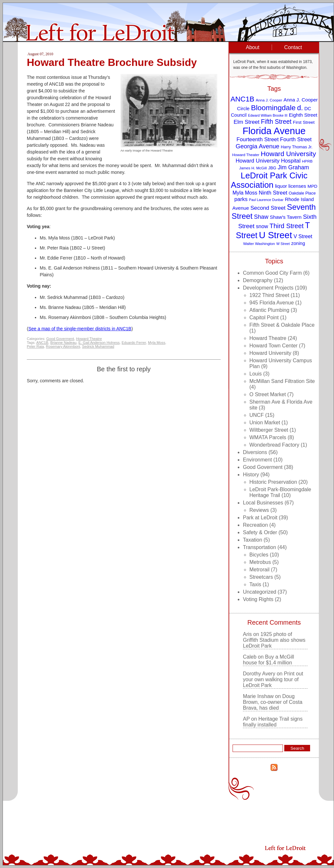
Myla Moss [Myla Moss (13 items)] (245, 193)
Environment (257, 460)
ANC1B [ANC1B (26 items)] (242, 99)
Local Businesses (263, 503)
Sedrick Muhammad (98, 346)
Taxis (255, 584)
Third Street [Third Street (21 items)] (287, 226)
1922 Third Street (269, 295)
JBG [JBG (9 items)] (272, 168)
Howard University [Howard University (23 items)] (288, 154)
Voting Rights (258, 599)
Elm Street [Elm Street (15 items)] (246, 122)
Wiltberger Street (269, 430)
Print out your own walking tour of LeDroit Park (273, 679)
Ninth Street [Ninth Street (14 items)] (273, 193)
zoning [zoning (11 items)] (298, 243)
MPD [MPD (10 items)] (312, 186)
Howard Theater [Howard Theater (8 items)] (246, 155)
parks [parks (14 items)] (241, 199)
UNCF (256, 415)
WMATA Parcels (268, 437)
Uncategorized (260, 592)
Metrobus (260, 562)
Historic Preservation (273, 482)
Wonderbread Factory (274, 445)
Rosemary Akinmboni (63, 346)
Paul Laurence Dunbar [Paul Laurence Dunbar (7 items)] (266, 200)
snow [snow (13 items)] (262, 226)
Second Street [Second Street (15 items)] (268, 208)
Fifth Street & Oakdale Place (282, 325)
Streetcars (261, 577)
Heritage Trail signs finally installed (273, 722)
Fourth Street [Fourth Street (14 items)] (296, 139)
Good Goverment (60, 339)
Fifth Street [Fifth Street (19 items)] (276, 122)
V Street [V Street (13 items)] (303, 236)
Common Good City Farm (272, 273)
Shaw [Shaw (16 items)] (261, 217)
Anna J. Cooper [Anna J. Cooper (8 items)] (269, 100)
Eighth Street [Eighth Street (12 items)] (303, 115)
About (253, 47)
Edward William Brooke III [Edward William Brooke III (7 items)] (268, 115)
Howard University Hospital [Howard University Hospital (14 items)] (268, 161)
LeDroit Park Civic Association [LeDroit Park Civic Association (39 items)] (269, 180)
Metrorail (259, 570)
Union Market (265, 423)
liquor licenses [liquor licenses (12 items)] (290, 186)
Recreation (255, 525)
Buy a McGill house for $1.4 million (268, 660)
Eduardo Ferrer (134, 343)
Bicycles (259, 555)
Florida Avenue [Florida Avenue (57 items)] (274, 131)
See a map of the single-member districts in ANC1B (80, 329)
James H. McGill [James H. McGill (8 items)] (253, 168)
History (251, 475)
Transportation (260, 547)
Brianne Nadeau (63, 343)
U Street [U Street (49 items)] (275, 235)
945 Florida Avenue (272, 303)
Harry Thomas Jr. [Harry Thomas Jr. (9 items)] (297, 147)
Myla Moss (157, 343)
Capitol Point (264, 318)
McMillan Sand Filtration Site (282, 381)
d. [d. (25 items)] (300, 108)
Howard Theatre (89, 339)
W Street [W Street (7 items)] (283, 244)
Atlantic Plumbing (269, 310)
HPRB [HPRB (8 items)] (307, 161)
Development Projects (268, 288)
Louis (256, 374)
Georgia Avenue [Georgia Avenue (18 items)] (258, 146)
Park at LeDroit (260, 518)
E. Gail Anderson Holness (99, 343)
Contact (293, 47)
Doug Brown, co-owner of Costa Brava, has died (273, 702)
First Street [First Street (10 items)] (304, 122)
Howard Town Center (273, 346)
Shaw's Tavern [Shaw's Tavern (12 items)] (286, 217)
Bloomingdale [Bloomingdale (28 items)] (273, 108)
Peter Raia (35, 346)
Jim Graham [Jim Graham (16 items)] (293, 167)
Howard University (270, 353)
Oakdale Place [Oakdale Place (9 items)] (302, 193)
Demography (258, 280)
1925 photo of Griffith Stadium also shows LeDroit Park (274, 640)
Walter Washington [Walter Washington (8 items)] (259, 243)
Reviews (259, 510)
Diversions (255, 452)
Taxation (253, 540)
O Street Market (268, 394)
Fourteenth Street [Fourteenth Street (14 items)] (257, 139)
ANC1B (42, 343)
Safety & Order (260, 532)
